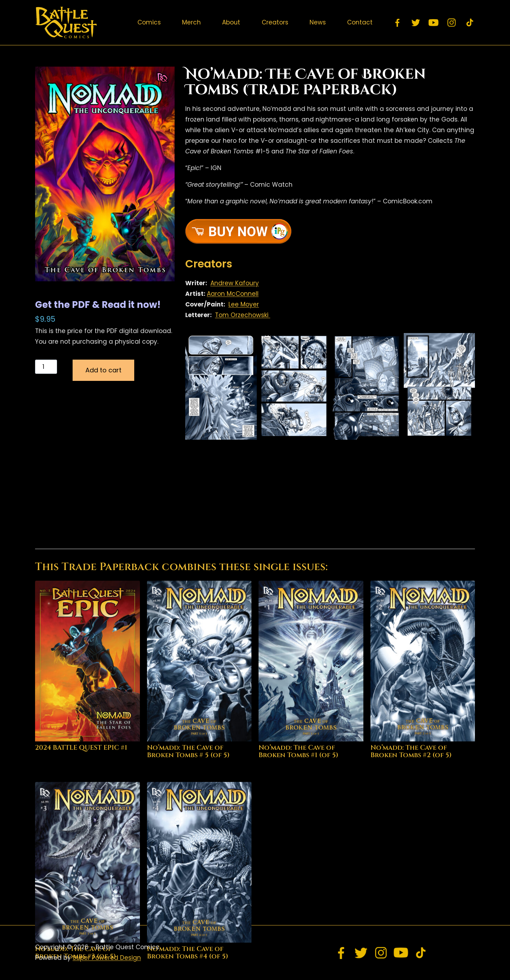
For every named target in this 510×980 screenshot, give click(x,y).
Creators (275, 22)
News (318, 22)
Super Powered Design (107, 958)
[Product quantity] (46, 367)
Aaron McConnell (233, 294)
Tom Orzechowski (243, 315)
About (231, 22)
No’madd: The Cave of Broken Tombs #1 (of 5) (298, 865)
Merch (191, 22)
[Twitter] (416, 23)
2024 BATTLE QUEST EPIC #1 (81, 861)
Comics (149, 22)
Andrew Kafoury (235, 283)
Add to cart (103, 370)
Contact (360, 22)
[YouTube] (434, 23)
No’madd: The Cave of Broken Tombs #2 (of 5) (411, 865)
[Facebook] (398, 23)
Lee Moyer (244, 304)
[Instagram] (452, 23)
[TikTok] (470, 23)
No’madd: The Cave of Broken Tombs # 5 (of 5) (188, 865)
